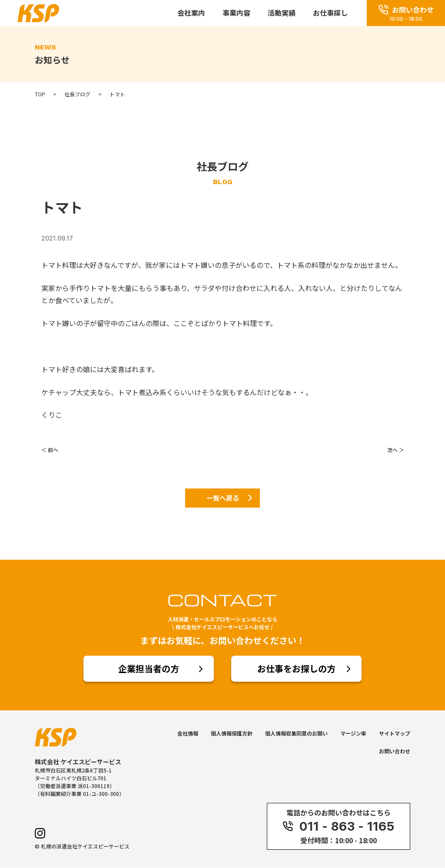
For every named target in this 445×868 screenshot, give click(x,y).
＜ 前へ (50, 450)
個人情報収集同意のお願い (296, 734)
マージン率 (353, 734)
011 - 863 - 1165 (339, 827)
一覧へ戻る (222, 498)
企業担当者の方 (149, 669)
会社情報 (188, 734)
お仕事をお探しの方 (296, 669)
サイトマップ (395, 734)
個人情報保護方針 (232, 734)
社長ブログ (77, 94)
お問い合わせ (395, 752)
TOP (40, 94)
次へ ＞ (396, 450)
